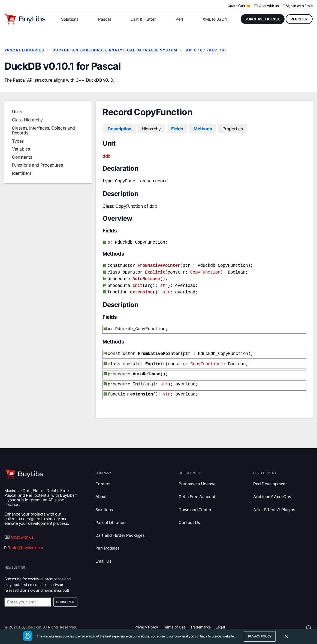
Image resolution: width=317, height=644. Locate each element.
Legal (220, 620)
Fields (177, 129)
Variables (21, 149)
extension (141, 289)
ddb (106, 156)
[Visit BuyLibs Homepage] (25, 19)
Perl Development (270, 477)
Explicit (155, 270)
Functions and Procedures (37, 165)
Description (120, 129)
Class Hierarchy (27, 120)
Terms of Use (174, 620)
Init (138, 283)
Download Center (195, 503)
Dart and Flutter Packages (120, 528)
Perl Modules (108, 541)
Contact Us (189, 515)
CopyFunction (205, 270)
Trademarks (200, 620)
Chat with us (269, 6)
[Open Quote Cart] (248, 6)
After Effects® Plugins (274, 503)
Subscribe (65, 595)
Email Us (103, 554)
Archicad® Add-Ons (272, 490)
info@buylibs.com (27, 540)
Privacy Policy (146, 620)
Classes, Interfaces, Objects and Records (43, 130)
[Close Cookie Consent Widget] (286, 636)
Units (17, 112)
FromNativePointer (159, 264)
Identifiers (22, 173)
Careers (103, 477)
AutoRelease (146, 276)
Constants (22, 157)
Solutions (104, 503)
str (164, 283)
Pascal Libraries (24, 50)
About (101, 490)
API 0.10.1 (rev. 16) (206, 50)
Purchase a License (197, 477)
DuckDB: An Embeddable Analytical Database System (115, 50)
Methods (203, 129)
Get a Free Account (197, 490)
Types (18, 141)
